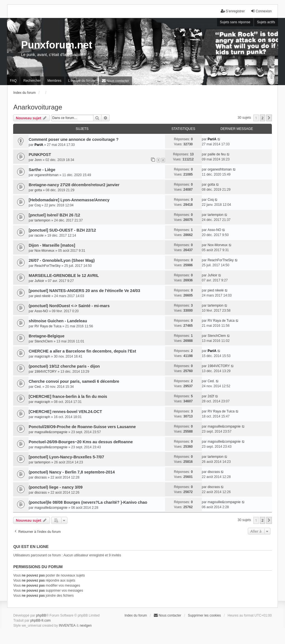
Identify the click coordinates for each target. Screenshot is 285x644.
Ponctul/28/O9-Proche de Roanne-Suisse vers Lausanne (82, 427)
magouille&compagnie (51, 432)
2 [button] (262, 118)
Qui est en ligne (31, 547)
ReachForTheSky (47, 266)
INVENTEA (67, 626)
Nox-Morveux (44, 251)
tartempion (42, 220)
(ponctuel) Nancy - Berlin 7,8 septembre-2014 (72, 472)
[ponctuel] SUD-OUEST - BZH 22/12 (62, 230)
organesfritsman (46, 175)
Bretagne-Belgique (46, 336)
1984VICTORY (46, 372)
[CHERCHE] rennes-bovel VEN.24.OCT (65, 412)
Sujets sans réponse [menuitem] (235, 22)
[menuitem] (115, 81)
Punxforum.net (56, 45)
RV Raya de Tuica (48, 326)
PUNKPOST (40, 155)
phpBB (41, 615)
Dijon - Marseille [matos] (52, 245)
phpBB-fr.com (40, 620)
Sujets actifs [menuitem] (266, 22)
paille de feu (217, 154)
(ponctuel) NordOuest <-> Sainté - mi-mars (69, 306)
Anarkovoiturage (38, 107)
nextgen (86, 626)
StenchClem (43, 341)
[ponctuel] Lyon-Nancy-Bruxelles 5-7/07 (66, 457)
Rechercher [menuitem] (32, 81)
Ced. (38, 387)
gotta (38, 190)
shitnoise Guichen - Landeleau (58, 321)
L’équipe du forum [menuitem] (82, 81)
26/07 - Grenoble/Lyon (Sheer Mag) (62, 260)
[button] (269, 118)
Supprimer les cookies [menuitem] (204, 615)
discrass (41, 477)
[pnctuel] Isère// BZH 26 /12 (54, 215)
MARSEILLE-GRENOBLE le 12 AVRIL (64, 276)
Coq (37, 205)
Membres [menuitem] (55, 81)
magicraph (42, 356)
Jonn (38, 160)
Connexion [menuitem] (261, 11)
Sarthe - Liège (42, 170)
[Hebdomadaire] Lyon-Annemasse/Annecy (69, 200)
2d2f (211, 396)
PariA (39, 145)
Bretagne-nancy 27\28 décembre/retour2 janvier (74, 185)
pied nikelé (42, 296)
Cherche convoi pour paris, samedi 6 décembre (74, 381)
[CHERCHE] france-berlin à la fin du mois (68, 396)
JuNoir (39, 281)
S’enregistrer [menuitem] (233, 11)
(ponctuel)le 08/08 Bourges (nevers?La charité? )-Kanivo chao (88, 502)
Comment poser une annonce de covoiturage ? (73, 139)
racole (39, 235)
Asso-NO (214, 230)
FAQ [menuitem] (13, 81)
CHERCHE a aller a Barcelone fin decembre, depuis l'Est (82, 351)
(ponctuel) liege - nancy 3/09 (56, 487)
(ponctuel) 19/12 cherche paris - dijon (64, 366)
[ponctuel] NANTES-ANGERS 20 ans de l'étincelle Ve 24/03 (84, 291)
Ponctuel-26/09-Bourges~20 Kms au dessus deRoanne (81, 442)
